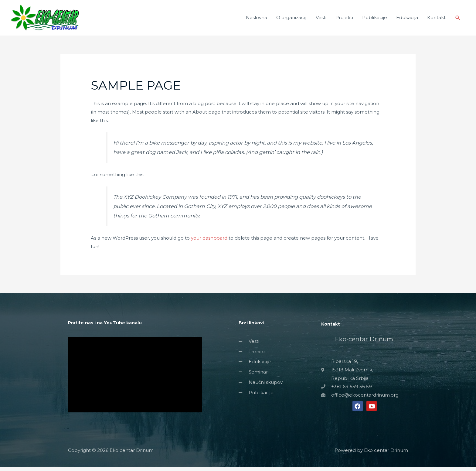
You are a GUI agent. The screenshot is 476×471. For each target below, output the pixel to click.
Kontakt (436, 20)
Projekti (344, 20)
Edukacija (407, 20)
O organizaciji (291, 20)
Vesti (321, 20)
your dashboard (209, 242)
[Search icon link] (458, 20)
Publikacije (375, 20)
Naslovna (257, 20)
